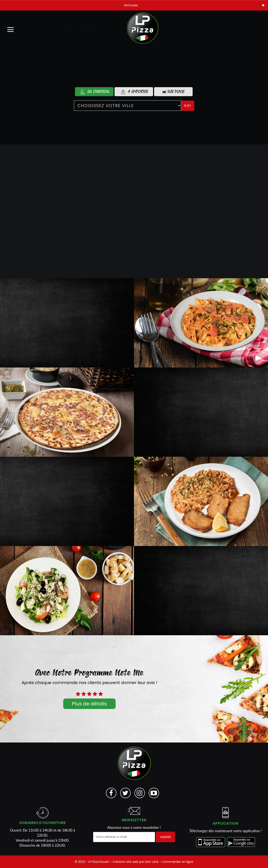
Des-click (152, 862)
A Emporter (134, 92)
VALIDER (165, 837)
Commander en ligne (178, 862)
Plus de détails (89, 704)
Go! (188, 106)
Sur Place (173, 92)
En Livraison (94, 92)
